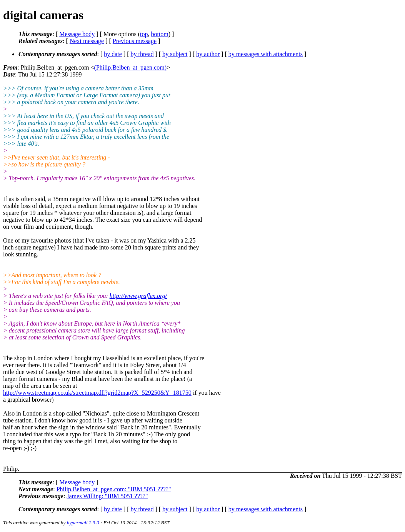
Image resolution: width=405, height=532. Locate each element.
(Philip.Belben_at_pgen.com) (130, 67)
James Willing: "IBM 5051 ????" (107, 496)
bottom (159, 34)
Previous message (135, 41)
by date (113, 54)
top (144, 34)
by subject (175, 54)
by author (208, 54)
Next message (87, 41)
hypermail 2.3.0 (83, 523)
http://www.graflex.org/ (138, 296)
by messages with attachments (266, 54)
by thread (142, 54)
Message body (77, 34)
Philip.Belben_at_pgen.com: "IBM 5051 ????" (114, 489)
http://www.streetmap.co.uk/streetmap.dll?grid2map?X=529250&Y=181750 (97, 393)
